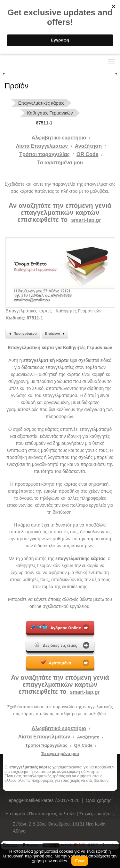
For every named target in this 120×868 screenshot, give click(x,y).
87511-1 (44, 123)
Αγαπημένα (56, 662)
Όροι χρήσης (99, 800)
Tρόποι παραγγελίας (44, 154)
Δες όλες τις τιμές (56, 645)
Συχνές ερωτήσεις (97, 814)
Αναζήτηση (88, 146)
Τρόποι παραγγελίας (46, 745)
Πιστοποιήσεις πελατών (53, 814)
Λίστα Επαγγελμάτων (43, 146)
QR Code (87, 154)
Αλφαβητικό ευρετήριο (59, 138)
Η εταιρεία (16, 814)
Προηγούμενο (22, 334)
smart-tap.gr (86, 220)
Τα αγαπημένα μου (60, 163)
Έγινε (80, 861)
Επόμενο (56, 334)
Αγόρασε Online (56, 627)
